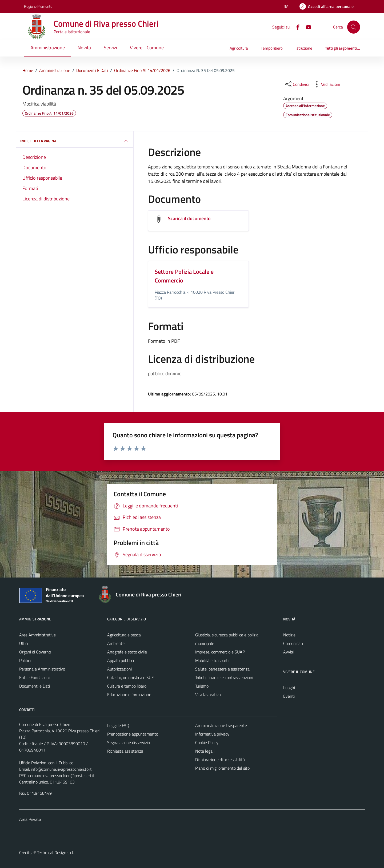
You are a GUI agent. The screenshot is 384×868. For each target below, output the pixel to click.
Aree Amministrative (37, 635)
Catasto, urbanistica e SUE (131, 677)
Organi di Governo (35, 652)
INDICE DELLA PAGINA (75, 141)
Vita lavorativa (208, 695)
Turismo (202, 686)
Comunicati (293, 643)
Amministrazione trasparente (221, 725)
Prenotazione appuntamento (133, 734)
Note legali (205, 751)
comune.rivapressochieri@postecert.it (61, 776)
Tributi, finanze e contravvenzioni (224, 677)
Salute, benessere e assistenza (222, 669)
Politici (25, 660)
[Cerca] (354, 27)
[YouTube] (306, 27)
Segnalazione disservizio (129, 742)
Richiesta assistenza (125, 751)
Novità (84, 48)
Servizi (110, 48)
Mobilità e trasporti (212, 660)
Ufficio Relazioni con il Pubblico (46, 763)
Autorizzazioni (119, 669)
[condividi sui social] (297, 84)
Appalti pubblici (121, 660)
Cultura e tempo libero (127, 686)
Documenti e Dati (35, 686)
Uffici (24, 643)
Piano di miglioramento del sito (222, 768)
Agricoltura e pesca (124, 635)
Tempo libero (272, 48)
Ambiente (116, 643)
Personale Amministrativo (42, 669)
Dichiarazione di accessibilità (220, 760)
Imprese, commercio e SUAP (220, 652)
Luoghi (289, 688)
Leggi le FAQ (118, 725)
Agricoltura (239, 48)
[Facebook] (296, 27)
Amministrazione (48, 48)
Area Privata (30, 819)
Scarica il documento (189, 218)
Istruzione (304, 48)
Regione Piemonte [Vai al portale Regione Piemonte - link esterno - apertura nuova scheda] (38, 6)
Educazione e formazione (129, 695)
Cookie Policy (207, 742)
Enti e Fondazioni (34, 677)
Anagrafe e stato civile (127, 652)
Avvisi (288, 652)
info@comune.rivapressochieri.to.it (61, 769)
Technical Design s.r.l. (55, 853)
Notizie (289, 635)
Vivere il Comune (147, 48)
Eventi (289, 696)
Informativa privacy (212, 734)
